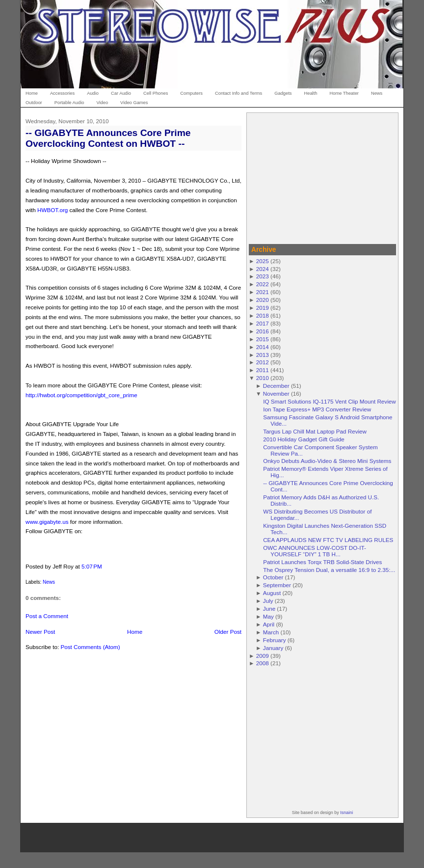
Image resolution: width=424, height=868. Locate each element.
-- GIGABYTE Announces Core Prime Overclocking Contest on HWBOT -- (108, 138)
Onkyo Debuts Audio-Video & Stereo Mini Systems (327, 461)
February (275, 640)
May (268, 616)
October (273, 577)
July (268, 601)
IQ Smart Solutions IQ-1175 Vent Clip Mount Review (330, 401)
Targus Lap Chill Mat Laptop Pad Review (315, 431)
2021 (263, 292)
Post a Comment (47, 616)
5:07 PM (92, 566)
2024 (263, 269)
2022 (263, 284)
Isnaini (346, 813)
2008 (263, 663)
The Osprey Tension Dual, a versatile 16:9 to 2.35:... (329, 570)
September (277, 585)
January (273, 648)
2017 (263, 323)
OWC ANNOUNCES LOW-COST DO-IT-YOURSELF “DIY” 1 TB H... (315, 551)
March (271, 632)
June (269, 609)
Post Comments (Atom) (90, 647)
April (269, 624)
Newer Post (40, 632)
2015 (263, 339)
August (272, 593)
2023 (263, 276)
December (276, 386)
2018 (263, 315)
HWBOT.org (53, 210)
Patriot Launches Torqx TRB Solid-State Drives (322, 562)
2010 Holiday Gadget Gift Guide (304, 439)
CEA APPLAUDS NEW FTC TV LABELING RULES (328, 540)
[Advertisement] (322, 177)
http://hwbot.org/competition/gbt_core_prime (81, 395)
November (276, 393)
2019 (263, 308)
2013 (263, 355)
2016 (263, 331)
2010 (263, 378)
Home (135, 632)
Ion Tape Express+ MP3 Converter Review (317, 409)
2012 (263, 362)
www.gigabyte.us (47, 522)
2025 (263, 261)
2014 (263, 347)
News (49, 582)
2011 (263, 370)
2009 (263, 656)
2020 (263, 300)
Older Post (228, 632)
